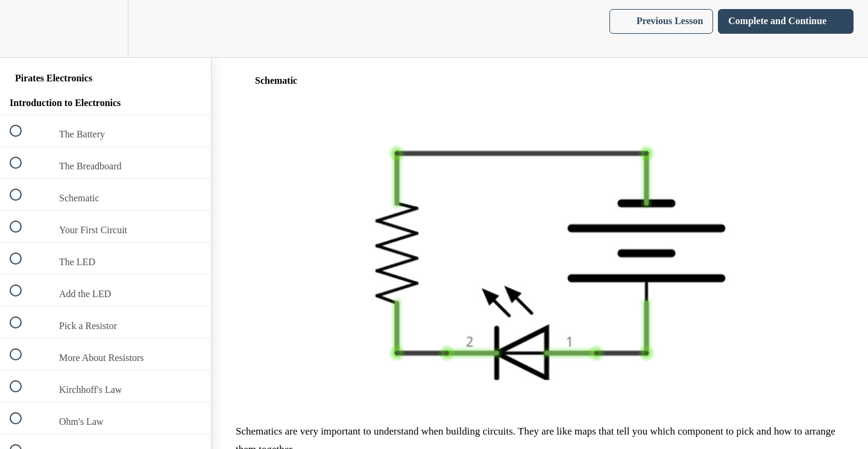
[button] (22, 29)
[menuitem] (105, 29)
